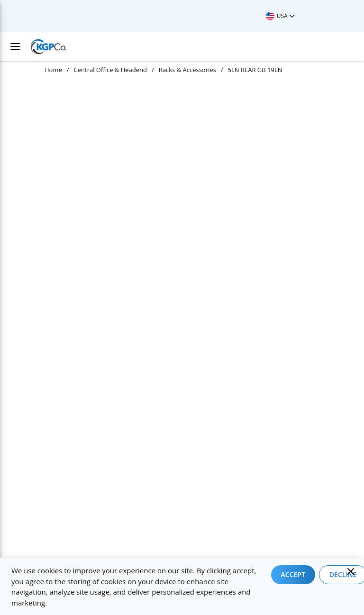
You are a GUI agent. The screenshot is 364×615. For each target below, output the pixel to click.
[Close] (351, 571)
